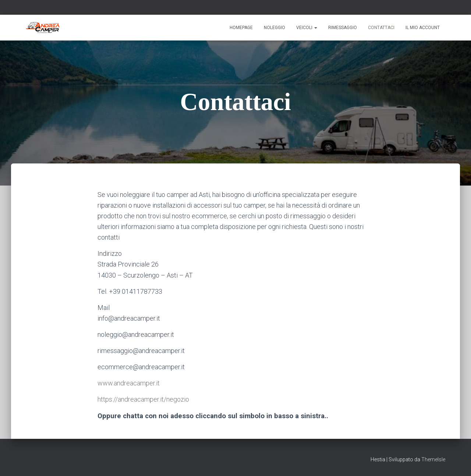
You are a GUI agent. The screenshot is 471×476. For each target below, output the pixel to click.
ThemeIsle (433, 459)
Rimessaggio (343, 28)
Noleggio (275, 28)
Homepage (241, 28)
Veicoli (307, 28)
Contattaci (381, 28)
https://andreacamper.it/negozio (143, 399)
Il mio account (423, 28)
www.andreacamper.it (129, 383)
